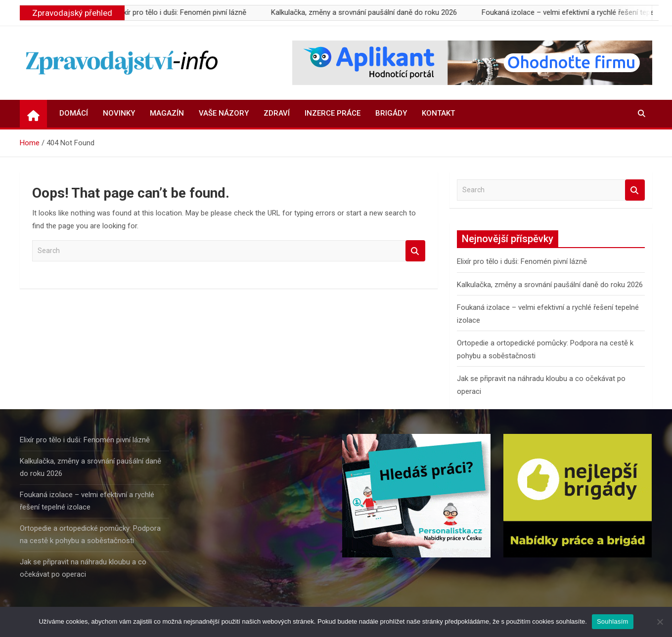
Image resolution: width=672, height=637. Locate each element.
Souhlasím (613, 621)
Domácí (74, 113)
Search (415, 251)
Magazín (167, 113)
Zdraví (277, 113)
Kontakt (438, 113)
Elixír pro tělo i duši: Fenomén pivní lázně (187, 12)
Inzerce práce (333, 113)
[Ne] (660, 622)
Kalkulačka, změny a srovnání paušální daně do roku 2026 (369, 12)
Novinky (119, 113)
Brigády (391, 113)
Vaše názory (224, 113)
